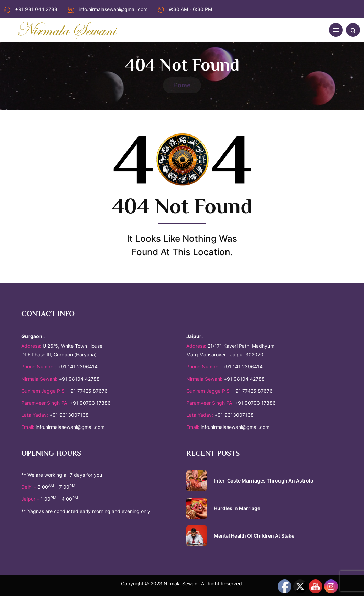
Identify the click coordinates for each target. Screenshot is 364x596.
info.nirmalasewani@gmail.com (108, 9)
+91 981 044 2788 (31, 9)
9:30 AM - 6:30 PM (185, 9)
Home (182, 85)
